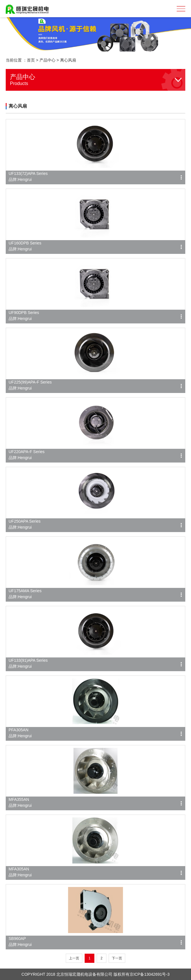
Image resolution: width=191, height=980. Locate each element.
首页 (31, 60)
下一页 (117, 958)
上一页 (74, 958)
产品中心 (47, 60)
